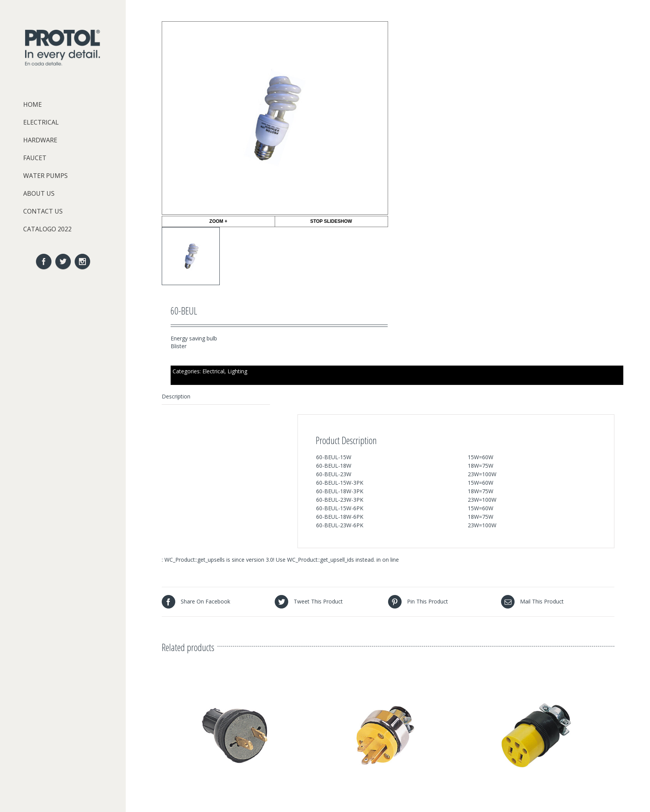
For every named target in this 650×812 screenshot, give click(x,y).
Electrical (213, 371)
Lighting (237, 371)
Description (176, 396)
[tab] (216, 397)
